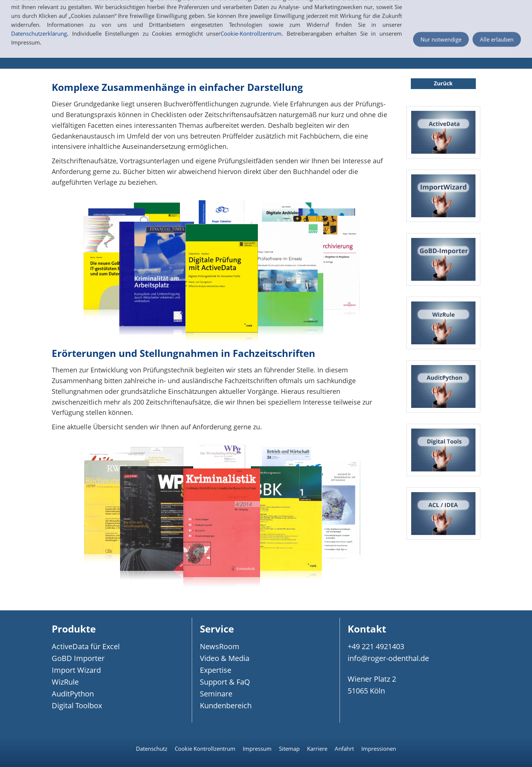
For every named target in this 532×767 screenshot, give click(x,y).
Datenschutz (152, 749)
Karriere (317, 749)
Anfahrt (344, 749)
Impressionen (379, 749)
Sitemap (289, 749)
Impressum (257, 749)
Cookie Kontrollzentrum (205, 749)
